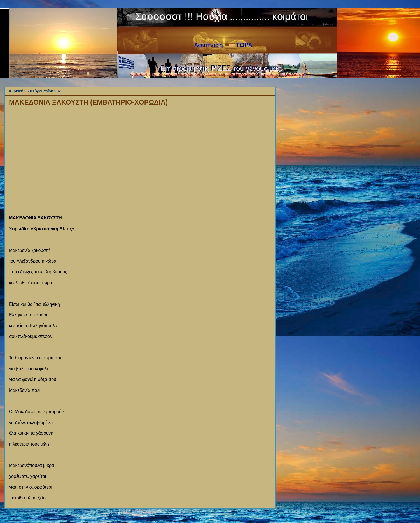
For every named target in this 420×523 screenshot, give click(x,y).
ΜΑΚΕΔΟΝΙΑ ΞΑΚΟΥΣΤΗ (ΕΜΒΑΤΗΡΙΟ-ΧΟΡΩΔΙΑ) (88, 102)
